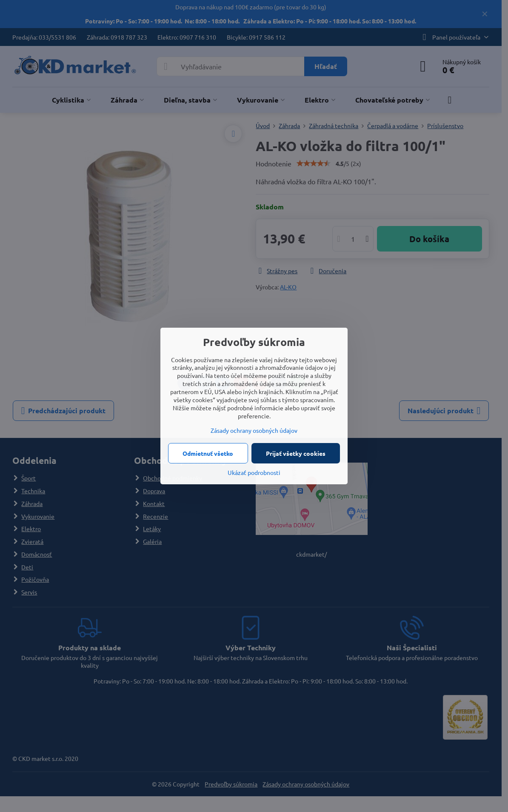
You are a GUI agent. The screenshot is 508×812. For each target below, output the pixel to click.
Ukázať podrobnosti (254, 472)
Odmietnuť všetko (208, 453)
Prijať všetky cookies (296, 453)
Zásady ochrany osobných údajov (254, 430)
